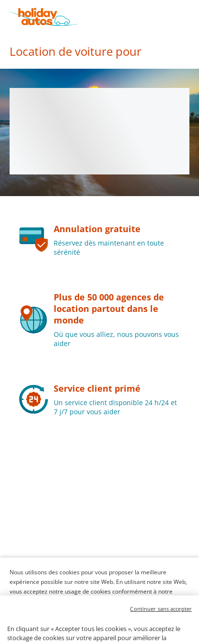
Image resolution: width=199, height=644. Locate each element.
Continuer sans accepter (161, 624)
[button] (190, 17)
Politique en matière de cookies (51, 601)
